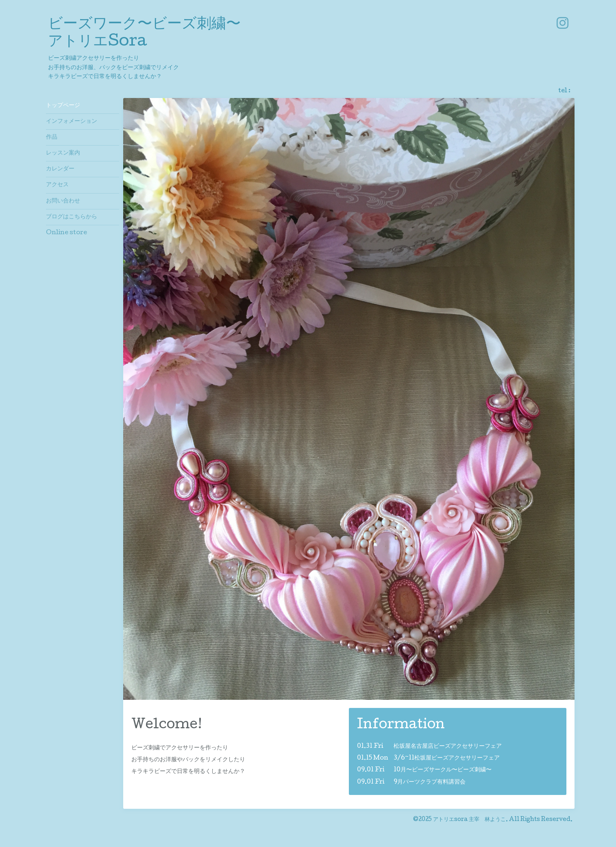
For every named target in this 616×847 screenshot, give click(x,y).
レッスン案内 (63, 153)
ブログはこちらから (72, 217)
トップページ (63, 106)
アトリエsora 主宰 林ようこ (469, 820)
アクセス (57, 185)
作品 (52, 137)
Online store (66, 233)
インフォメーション (72, 122)
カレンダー (60, 169)
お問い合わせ (63, 201)
